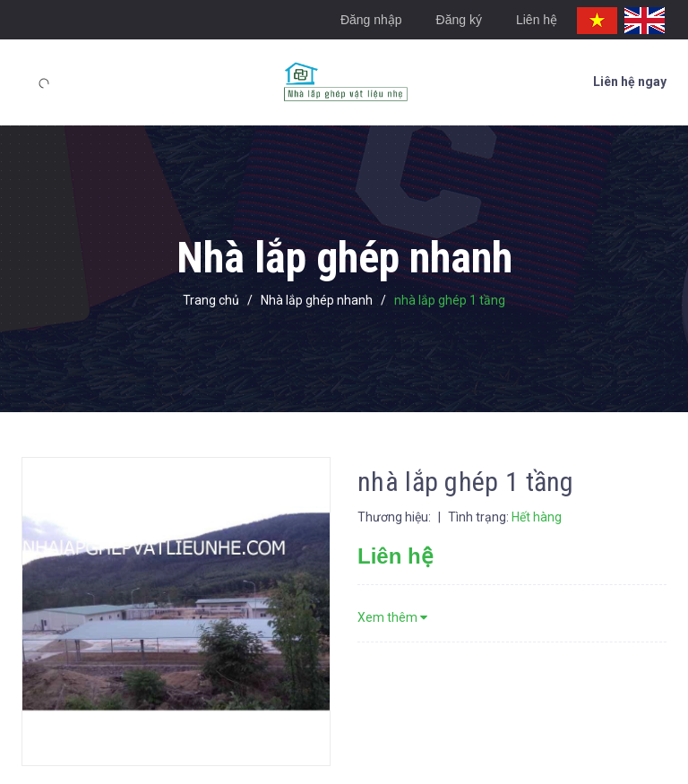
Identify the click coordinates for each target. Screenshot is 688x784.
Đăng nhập (371, 20)
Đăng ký (459, 20)
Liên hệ (537, 20)
